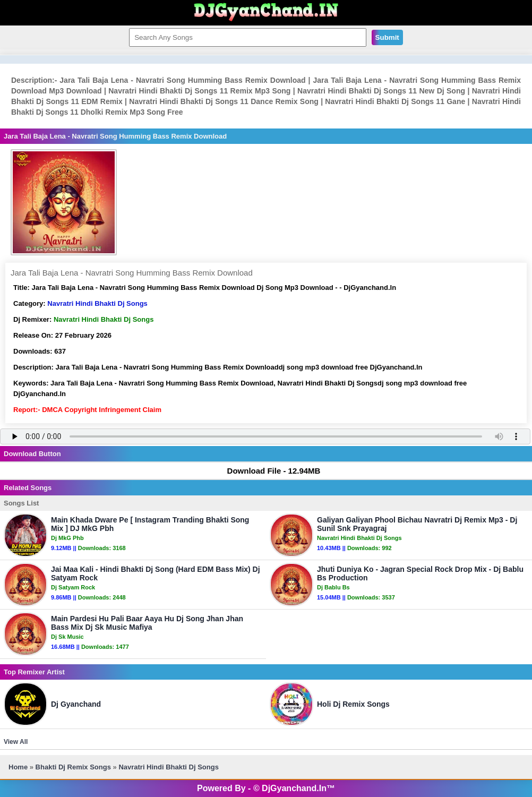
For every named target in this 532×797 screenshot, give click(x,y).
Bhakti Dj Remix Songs (73, 767)
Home (18, 767)
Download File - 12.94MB (269, 471)
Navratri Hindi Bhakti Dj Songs (97, 303)
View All (16, 742)
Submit (387, 37)
